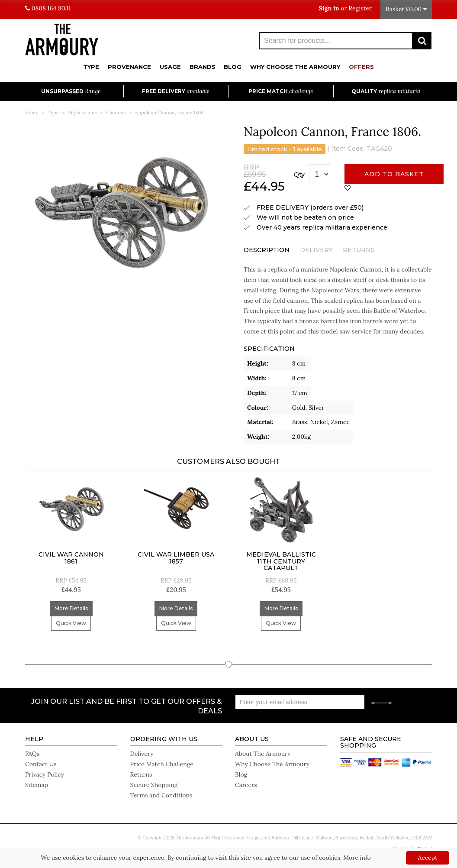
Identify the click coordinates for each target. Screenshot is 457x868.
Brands (203, 67)
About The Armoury (263, 754)
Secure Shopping (154, 785)
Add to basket (394, 174)
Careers (246, 785)
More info (357, 858)
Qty (299, 175)
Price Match (281, 91)
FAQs (32, 754)
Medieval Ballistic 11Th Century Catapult (281, 561)
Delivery (316, 250)
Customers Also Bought (228, 462)
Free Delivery (176, 91)
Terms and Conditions (161, 795)
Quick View (71, 623)
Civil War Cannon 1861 (71, 558)
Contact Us (41, 764)
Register (360, 8)
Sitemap (37, 785)
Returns (359, 250)
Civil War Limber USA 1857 (176, 558)
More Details (71, 608)
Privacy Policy (45, 774)
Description (267, 250)
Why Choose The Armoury (295, 67)
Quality (386, 91)
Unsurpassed (71, 91)
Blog (233, 67)
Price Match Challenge (162, 764)
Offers (361, 67)
